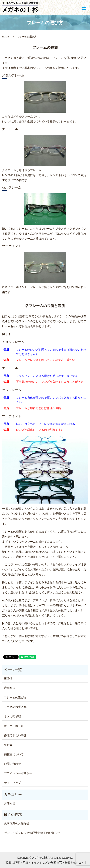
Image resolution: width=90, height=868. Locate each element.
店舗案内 (10, 688)
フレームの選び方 (15, 698)
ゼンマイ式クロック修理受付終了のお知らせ (32, 833)
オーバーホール (14, 726)
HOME (6, 37)
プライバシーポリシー (18, 773)
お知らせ (10, 803)
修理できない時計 (15, 735)
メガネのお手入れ (15, 707)
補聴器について (14, 754)
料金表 (8, 745)
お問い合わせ (12, 764)
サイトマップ (12, 783)
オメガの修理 (12, 716)
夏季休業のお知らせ (17, 823)
